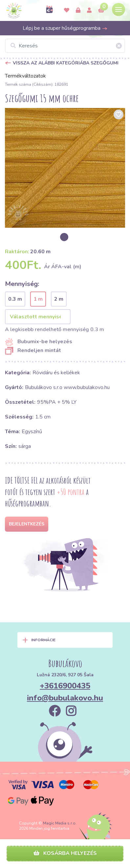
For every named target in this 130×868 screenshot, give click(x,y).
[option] (65, 168)
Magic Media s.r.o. (60, 823)
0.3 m (15, 299)
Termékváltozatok (25, 76)
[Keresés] (65, 46)
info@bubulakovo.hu (65, 698)
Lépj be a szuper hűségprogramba (65, 28)
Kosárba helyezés (65, 853)
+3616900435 (65, 686)
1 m (38, 299)
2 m (59, 299)
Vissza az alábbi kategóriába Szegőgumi (66, 63)
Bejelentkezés (27, 524)
